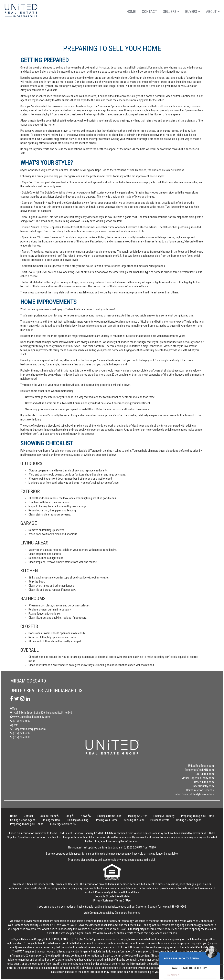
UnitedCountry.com (203, 786)
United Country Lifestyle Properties (194, 794)
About (213, 12)
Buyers (193, 12)
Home (131, 12)
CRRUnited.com (205, 774)
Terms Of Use (123, 900)
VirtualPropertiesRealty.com (198, 778)
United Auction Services (200, 790)
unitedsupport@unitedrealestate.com (148, 929)
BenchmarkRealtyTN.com (199, 770)
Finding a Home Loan (109, 816)
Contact (149, 12)
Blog (70, 816)
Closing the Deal (51, 820)
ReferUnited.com (204, 782)
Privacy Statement (104, 900)
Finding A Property (164, 816)
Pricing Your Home (107, 820)
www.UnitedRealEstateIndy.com (30, 717)
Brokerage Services (63, 824)
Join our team (49, 816)
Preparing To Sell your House (27, 824)
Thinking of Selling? (78, 820)
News (86, 816)
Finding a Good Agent (23, 820)
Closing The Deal (134, 820)
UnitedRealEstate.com (201, 766)
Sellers (171, 12)
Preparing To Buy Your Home (198, 816)
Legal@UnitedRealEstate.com (197, 947)
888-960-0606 (178, 907)
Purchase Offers (160, 820)
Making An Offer (137, 816)
